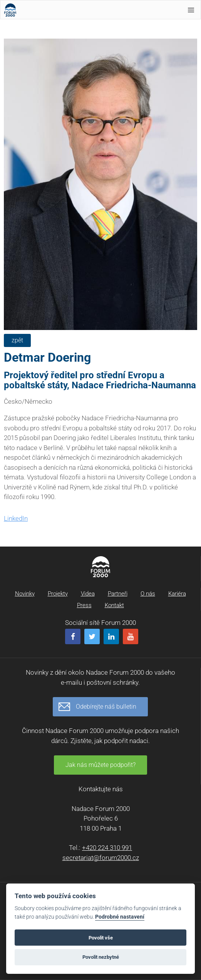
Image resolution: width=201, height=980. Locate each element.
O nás (148, 594)
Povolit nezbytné (101, 957)
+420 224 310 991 (107, 848)
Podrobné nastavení (120, 917)
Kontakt (114, 605)
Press (84, 605)
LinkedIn (16, 518)
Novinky (25, 594)
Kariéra (177, 594)
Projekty (58, 594)
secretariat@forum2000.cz (101, 858)
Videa (88, 594)
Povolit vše (101, 938)
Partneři (118, 594)
